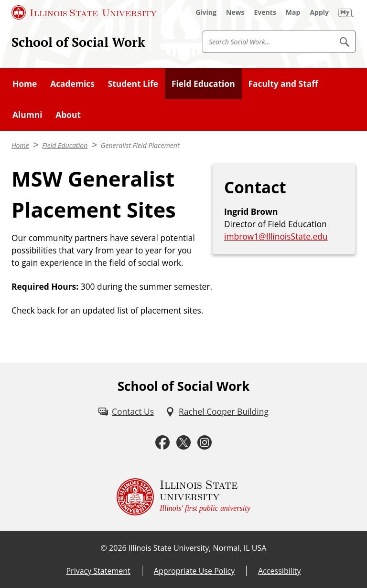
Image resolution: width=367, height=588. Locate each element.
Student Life (133, 84)
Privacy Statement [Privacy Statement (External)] (98, 571)
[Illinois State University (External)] (84, 12)
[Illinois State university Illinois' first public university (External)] (183, 497)
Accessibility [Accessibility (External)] (279, 571)
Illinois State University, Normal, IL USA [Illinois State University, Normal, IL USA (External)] (198, 548)
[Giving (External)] (206, 12)
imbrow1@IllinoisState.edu (276, 236)
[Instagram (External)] (205, 442)
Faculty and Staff (283, 84)
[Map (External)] (293, 12)
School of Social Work (78, 42)
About (68, 115)
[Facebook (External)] (162, 442)
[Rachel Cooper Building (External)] (217, 411)
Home (25, 84)
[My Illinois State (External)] (346, 12)
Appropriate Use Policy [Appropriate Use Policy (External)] (194, 571)
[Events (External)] (265, 12)
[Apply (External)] (319, 12)
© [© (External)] (104, 548)
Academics (72, 84)
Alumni (27, 115)
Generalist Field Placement (140, 145)
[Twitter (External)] (183, 442)
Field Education (203, 84)
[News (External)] (235, 12)
